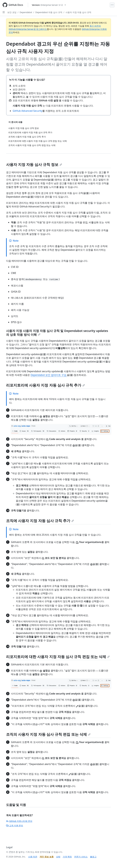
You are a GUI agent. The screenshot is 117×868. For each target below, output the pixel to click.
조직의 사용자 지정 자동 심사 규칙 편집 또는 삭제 (48, 734)
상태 (58, 857)
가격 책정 (67, 857)
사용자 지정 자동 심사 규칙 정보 (34, 164)
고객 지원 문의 (15, 826)
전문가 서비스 (81, 857)
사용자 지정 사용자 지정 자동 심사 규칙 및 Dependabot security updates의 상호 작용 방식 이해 (57, 333)
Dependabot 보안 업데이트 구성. (49, 375)
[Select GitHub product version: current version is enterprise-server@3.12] (49, 5)
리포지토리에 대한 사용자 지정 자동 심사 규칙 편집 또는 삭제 (58, 657)
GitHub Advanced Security (27, 111)
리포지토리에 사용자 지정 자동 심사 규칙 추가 (45, 385)
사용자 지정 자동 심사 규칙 (78, 12)
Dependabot (26, 12)
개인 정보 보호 (47, 857)
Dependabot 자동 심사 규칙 (49, 12)
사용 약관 (33, 857)
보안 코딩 (12, 12)
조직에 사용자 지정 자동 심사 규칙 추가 (40, 521)
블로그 (93, 857)
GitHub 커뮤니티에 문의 (19, 821)
